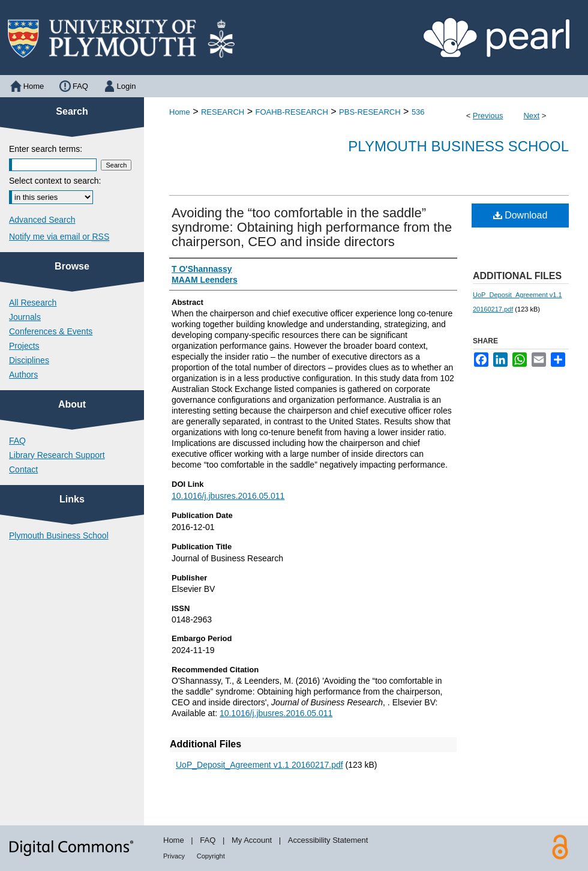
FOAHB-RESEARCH (291, 112)
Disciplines (29, 360)
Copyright (211, 856)
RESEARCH (223, 112)
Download (520, 215)
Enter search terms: (46, 149)
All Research (33, 303)
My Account (252, 840)
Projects (24, 346)
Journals (25, 317)
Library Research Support (57, 455)
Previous (488, 116)
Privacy (174, 856)
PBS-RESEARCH (370, 112)
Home (180, 112)
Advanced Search (42, 220)
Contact (23, 469)
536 (418, 112)
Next (531, 116)
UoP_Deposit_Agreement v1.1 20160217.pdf (259, 765)
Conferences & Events (51, 331)
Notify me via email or (59, 237)
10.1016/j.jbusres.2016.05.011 (228, 496)
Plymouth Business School (458, 146)
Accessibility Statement (328, 840)
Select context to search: (55, 181)
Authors (23, 375)
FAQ (17, 441)
